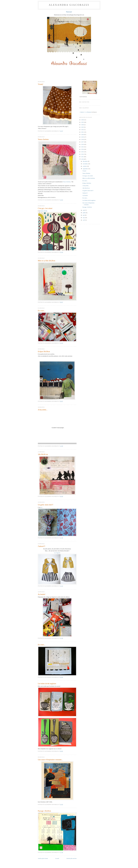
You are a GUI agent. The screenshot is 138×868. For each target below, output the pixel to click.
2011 (83, 157)
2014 (83, 149)
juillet (84, 213)
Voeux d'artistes (43, 139)
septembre (85, 169)
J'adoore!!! (42, 546)
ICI (41, 507)
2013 (83, 152)
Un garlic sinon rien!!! (46, 505)
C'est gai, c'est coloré (45, 208)
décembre (85, 161)
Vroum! (41, 84)
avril (84, 220)
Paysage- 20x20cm (44, 811)
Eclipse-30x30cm (44, 352)
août (84, 210)
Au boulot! (42, 594)
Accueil (57, 858)
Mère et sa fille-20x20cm (46, 261)
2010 (83, 159)
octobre (85, 166)
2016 (83, 144)
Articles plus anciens (71, 858)
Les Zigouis (57, 553)
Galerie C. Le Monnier (86, 112)
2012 (83, 154)
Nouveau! (69, 12)
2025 (83, 122)
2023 (83, 127)
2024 (83, 125)
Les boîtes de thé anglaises (47, 684)
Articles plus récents (43, 858)
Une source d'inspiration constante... (50, 760)
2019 (83, 137)
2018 (83, 139)
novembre (85, 164)
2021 (83, 132)
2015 (83, 147)
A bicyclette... (43, 410)
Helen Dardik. (44, 211)
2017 (83, 142)
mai (84, 218)
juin (84, 215)
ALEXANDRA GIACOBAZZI (69, 5)
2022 (83, 130)
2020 (83, 135)
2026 (83, 120)
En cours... (42, 311)
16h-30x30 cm (43, 454)
